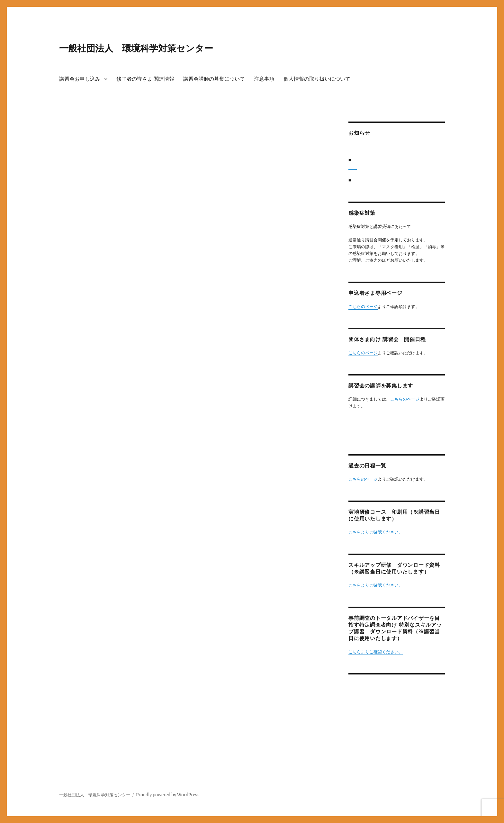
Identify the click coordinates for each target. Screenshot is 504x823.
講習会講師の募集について (214, 79)
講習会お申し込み (80, 79)
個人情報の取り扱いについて (317, 79)
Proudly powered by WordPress (168, 795)
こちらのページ (363, 307)
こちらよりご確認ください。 (376, 532)
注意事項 (264, 79)
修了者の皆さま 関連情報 (145, 79)
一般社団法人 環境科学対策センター (136, 48)
